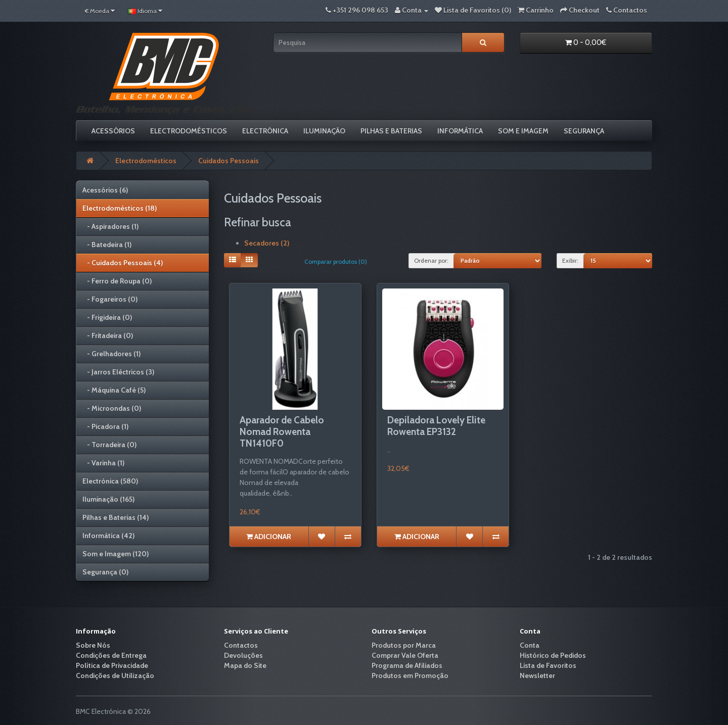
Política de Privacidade (112, 665)
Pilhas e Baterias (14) (116, 517)
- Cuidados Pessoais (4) (123, 263)
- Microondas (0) (112, 408)
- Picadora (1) (105, 426)
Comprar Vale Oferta (405, 655)
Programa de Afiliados (407, 665)
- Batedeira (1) (107, 245)
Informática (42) (108, 536)
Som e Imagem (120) (116, 554)
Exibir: (570, 260)
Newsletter (537, 675)
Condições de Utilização (115, 675)
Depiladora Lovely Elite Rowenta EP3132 (436, 426)
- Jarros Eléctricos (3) (118, 372)
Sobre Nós (93, 645)
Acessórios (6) (105, 190)
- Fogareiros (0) (110, 299)
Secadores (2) (267, 243)
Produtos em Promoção (410, 675)
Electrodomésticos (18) (120, 208)
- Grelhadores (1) (111, 354)
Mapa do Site (245, 665)
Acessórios (113, 131)
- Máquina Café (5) (114, 390)
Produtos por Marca (404, 645)
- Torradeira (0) (109, 445)
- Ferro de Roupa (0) (117, 281)
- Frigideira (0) (107, 317)
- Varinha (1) (103, 463)
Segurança (584, 131)
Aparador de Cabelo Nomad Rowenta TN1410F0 (282, 432)
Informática (460, 131)
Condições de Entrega (111, 655)
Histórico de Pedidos (553, 655)
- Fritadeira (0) (108, 335)
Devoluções (243, 655)
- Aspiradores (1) (110, 226)
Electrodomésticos (189, 131)
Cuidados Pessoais (229, 161)
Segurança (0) (105, 572)
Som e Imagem (523, 131)
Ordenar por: (431, 260)
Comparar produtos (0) (336, 261)
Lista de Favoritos (548, 665)
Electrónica (265, 131)
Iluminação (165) (108, 499)
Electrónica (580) (110, 481)
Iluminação (324, 131)
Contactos (241, 645)
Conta (530, 645)
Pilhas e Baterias (391, 131)
